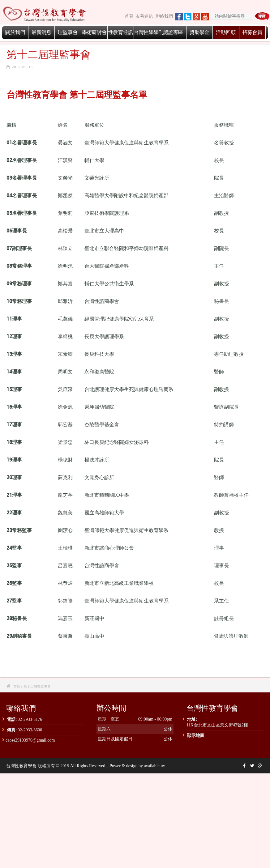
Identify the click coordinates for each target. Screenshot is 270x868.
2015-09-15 (22, 67)
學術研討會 (94, 32)
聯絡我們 (164, 16)
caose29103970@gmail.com (30, 740)
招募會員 (252, 32)
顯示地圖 (196, 735)
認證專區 (173, 32)
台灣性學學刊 (149, 32)
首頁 (129, 16)
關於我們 (15, 32)
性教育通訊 (121, 32)
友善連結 (144, 16)
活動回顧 (226, 32)
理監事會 (68, 32)
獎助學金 (199, 32)
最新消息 (41, 32)
